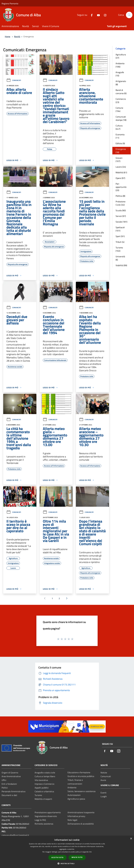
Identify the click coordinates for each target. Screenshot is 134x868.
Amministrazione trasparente (81, 812)
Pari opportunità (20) (121, 187)
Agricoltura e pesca (76, 799)
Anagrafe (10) (120, 74)
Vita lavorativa (41, 780)
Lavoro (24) (121, 167)
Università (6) (120, 258)
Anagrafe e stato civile (45, 773)
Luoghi (104, 796)
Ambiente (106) (120, 65)
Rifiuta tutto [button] (77, 857)
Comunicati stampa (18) (121, 118)
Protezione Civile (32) (121, 203)
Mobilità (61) (121, 172)
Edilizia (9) (120, 143)
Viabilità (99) (121, 265)
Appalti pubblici (42, 788)
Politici (5, 788)
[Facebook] (91, 15)
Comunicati (14, 80)
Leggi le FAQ (40, 820)
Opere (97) (120, 178)
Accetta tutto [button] (57, 857)
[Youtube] (97, 15)
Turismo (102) (119, 249)
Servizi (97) (121, 216)
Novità (17, 36)
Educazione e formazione (79, 772)
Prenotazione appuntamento (48, 812)
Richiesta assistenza (44, 824)
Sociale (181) (121, 222)
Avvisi (103, 780)
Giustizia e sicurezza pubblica (81, 776)
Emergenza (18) (121, 151)
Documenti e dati (9, 795)
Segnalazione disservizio (46, 816)
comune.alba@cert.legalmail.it (15, 835)
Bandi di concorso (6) (121, 92)
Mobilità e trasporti (43, 799)
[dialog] (67, 852)
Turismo (38, 795)
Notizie (104, 773)
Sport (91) (120, 236)
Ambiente (72, 787)
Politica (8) (120, 196)
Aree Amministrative (11, 776)
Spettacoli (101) (120, 229)
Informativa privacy (76, 816)
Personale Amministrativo (13, 791)
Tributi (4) (120, 242)
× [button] (131, 839)
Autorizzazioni (74, 795)
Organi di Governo (10, 773)
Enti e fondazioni (9, 784)
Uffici (4, 780)
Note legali (72, 820)
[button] (67, 863)
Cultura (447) (119, 127)
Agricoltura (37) (121, 56)
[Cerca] (129, 15)
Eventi (104, 793)
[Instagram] (104, 15)
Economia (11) (120, 136)
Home (8, 36)
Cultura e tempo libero (45, 776)
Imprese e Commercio (44, 784)
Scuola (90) (121, 210)
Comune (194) (119, 109)
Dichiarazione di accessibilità (81, 824)
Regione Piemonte (10, 3)
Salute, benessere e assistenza (82, 791)
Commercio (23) (121, 101)
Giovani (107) (119, 160)
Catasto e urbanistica (44, 791)
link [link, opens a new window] (90, 852)
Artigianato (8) (121, 83)
